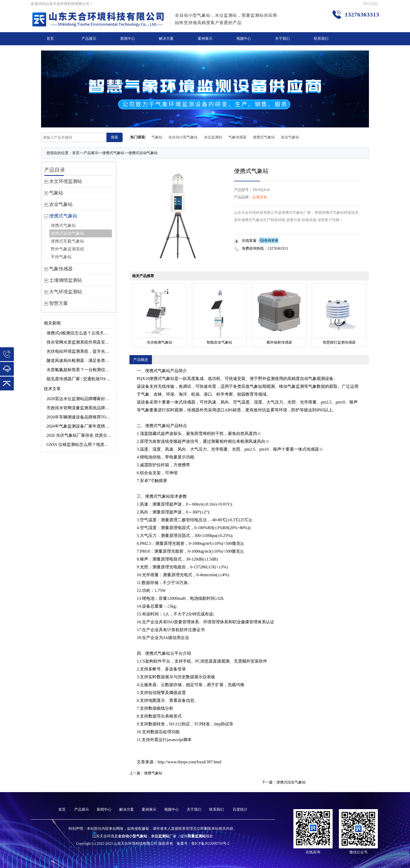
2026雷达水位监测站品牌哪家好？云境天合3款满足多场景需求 (80, 399)
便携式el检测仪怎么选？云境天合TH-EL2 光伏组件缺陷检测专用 (80, 333)
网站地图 (371, 4)
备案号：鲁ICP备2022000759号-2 (203, 844)
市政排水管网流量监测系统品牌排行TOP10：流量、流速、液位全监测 (80, 408)
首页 (50, 39)
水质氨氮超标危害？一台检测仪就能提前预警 (80, 370)
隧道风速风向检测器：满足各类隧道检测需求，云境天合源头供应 (80, 360)
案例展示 (205, 39)
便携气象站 (153, 773)
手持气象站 (61, 257)
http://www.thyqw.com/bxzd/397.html (190, 762)
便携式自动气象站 (143, 153)
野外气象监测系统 (67, 249)
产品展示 (89, 39)
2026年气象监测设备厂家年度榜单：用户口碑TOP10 (80, 426)
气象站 (157, 137)
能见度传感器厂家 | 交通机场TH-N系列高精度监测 (80, 379)
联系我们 (321, 39)
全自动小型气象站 (183, 137)
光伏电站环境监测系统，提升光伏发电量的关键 (80, 351)
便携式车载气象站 (67, 241)
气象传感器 (237, 137)
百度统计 (240, 810)
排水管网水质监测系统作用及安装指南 (80, 342)
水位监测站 (213, 137)
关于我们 (282, 39)
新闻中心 (128, 39)
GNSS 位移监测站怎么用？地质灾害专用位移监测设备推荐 (80, 444)
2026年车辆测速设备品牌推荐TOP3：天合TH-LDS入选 (80, 417)
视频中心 (244, 39)
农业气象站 (290, 137)
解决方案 (166, 39)
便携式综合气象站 (291, 782)
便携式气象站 (264, 137)
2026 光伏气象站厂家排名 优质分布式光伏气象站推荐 (80, 435)
